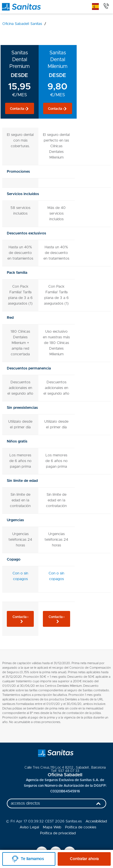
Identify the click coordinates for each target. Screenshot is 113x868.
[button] (20, 108)
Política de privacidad (58, 833)
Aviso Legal (29, 827)
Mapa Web (52, 827)
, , (65, 767)
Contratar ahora (84, 859)
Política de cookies (81, 827)
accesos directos (57, 805)
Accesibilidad (96, 821)
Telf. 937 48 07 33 (65, 771)
